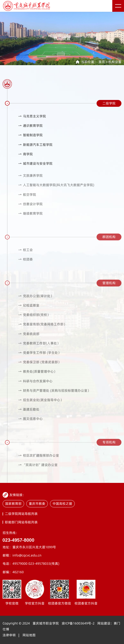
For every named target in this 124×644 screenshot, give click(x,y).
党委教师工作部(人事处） (39, 346)
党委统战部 (29, 337)
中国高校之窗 (62, 504)
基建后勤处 (29, 412)
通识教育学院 (30, 126)
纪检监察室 (29, 308)
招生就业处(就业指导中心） (41, 403)
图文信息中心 (30, 422)
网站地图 (29, 635)
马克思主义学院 (32, 116)
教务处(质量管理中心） (38, 375)
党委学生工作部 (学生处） (40, 356)
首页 (102, 62)
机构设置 (115, 62)
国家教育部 (13, 504)
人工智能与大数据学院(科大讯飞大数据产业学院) (56, 188)
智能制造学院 (30, 135)
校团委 (25, 262)
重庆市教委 (37, 504)
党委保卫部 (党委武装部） (40, 365)
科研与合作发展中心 (35, 384)
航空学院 (27, 197)
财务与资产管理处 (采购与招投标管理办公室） (54, 393)
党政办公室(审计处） (36, 299)
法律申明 (9, 635)
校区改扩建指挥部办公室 (39, 458)
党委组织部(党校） (34, 318)
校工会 (25, 253)
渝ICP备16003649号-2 (78, 623)
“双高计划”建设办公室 (38, 468)
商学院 (25, 154)
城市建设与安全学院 (35, 164)
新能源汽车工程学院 (35, 145)
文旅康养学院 (30, 179)
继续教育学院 (30, 217)
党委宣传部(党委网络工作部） (42, 327)
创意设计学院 (30, 207)
